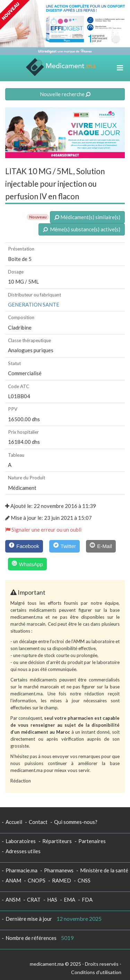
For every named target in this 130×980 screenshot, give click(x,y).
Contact (38, 822)
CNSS (84, 880)
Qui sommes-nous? (76, 822)
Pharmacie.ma (21, 870)
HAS (52, 900)
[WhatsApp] (28, 564)
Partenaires (92, 841)
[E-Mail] (101, 546)
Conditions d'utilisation (96, 972)
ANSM (13, 900)
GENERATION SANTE (34, 304)
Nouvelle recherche (65, 94)
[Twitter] (64, 546)
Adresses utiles (23, 851)
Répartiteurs (57, 841)
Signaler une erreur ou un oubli (43, 530)
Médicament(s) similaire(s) (87, 217)
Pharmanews (59, 870)
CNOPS (37, 880)
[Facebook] (24, 546)
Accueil (14, 822)
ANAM (13, 880)
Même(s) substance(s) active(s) (82, 229)
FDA (87, 900)
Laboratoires (21, 841)
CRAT (34, 900)
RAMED (62, 880)
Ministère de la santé (104, 870)
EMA (70, 900)
